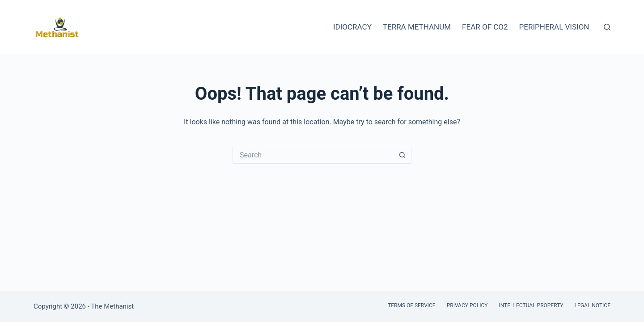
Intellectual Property (531, 305)
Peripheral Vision (554, 27)
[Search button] (402, 155)
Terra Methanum (417, 27)
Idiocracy (352, 27)
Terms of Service (412, 305)
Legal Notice (593, 305)
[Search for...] (313, 155)
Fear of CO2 (485, 27)
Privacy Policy (467, 305)
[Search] (607, 27)
